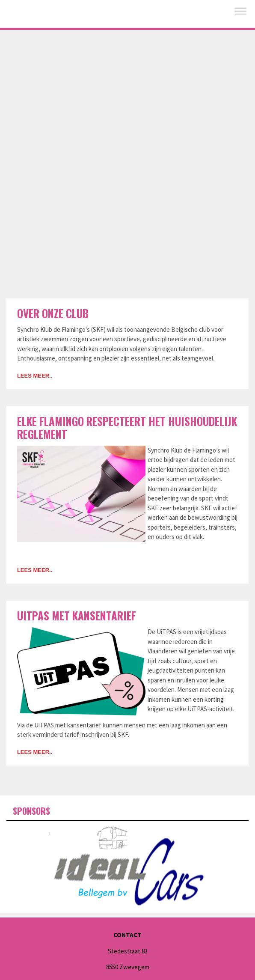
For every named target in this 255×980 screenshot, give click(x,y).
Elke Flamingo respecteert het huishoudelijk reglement (127, 427)
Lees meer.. (35, 376)
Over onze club (53, 313)
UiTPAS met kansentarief (77, 615)
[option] (127, 864)
